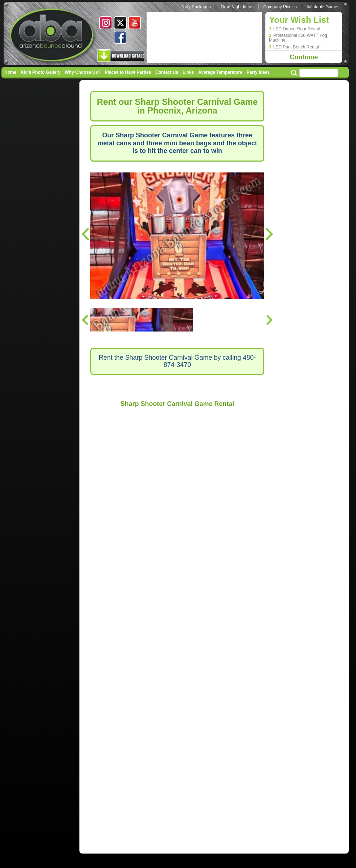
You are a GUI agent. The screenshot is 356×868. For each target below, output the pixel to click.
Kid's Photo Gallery (40, 72)
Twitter (120, 23)
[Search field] (319, 73)
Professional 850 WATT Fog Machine (298, 38)
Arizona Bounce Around (53, 36)
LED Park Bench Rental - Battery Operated (295, 50)
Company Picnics (280, 7)
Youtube (135, 23)
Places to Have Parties (128, 72)
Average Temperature (220, 72)
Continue (304, 57)
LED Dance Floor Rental (297, 29)
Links (188, 72)
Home (10, 72)
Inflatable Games (323, 7)
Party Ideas (258, 72)
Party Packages (196, 7)
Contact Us (167, 72)
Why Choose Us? (83, 72)
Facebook (120, 37)
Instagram (106, 23)
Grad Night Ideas (237, 7)
